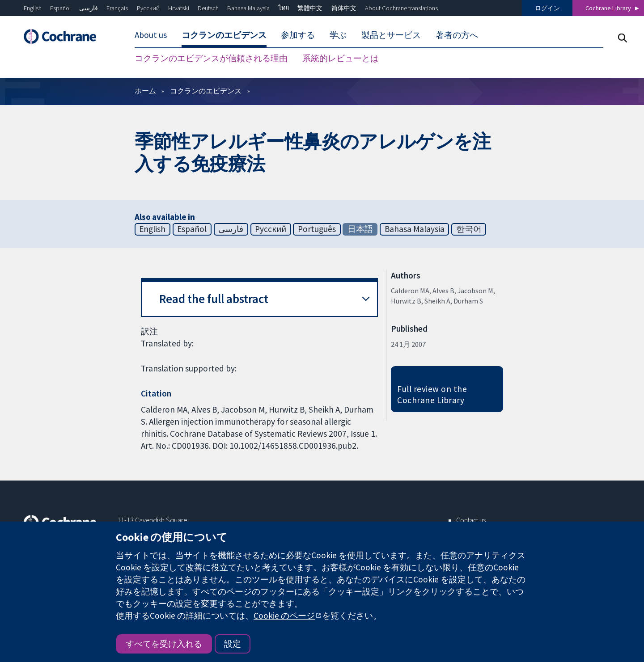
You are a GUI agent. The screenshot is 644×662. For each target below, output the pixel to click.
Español (60, 8)
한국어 (469, 229)
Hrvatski (179, 8)
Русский (148, 8)
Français (117, 8)
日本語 (360, 229)
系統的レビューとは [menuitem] (341, 58)
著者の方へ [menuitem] (457, 35)
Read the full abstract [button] (214, 299)
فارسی (89, 8)
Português (317, 229)
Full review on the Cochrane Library (432, 394)
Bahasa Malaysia (248, 8)
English (33, 8)
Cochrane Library (608, 8)
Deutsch (208, 8)
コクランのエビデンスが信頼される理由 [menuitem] (211, 58)
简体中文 (344, 8)
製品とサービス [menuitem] (391, 35)
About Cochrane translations (401, 8)
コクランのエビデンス (206, 91)
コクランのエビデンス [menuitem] (224, 35)
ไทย (284, 8)
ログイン (547, 8)
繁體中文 (310, 8)
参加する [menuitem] (298, 35)
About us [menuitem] (151, 35)
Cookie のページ (284, 616)
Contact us (471, 520)
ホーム (145, 91)
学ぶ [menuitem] (338, 35)
